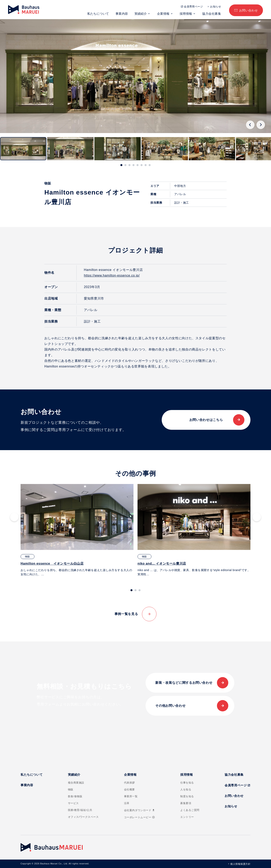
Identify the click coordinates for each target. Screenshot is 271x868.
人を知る (186, 789)
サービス (73, 803)
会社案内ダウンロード (140, 810)
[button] (23, 149)
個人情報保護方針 (240, 864)
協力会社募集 (212, 14)
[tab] (121, 165)
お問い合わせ (249, 10)
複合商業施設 (76, 783)
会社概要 (129, 789)
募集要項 (186, 803)
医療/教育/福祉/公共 (80, 810)
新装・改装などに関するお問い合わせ (184, 683)
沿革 (127, 803)
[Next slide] (261, 125)
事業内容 (122, 14)
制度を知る (187, 796)
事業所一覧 (131, 796)
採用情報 (186, 14)
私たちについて (98, 14)
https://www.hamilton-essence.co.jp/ (112, 275)
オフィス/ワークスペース (83, 817)
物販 (71, 789)
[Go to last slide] (250, 125)
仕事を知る (187, 783)
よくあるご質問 (190, 810)
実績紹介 (141, 14)
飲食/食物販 (75, 796)
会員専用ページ (193, 7)
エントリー (187, 817)
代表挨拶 (129, 783)
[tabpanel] (77, 530)
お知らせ (216, 7)
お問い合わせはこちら (206, 420)
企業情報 (163, 14)
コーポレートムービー (139, 817)
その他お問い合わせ (170, 706)
